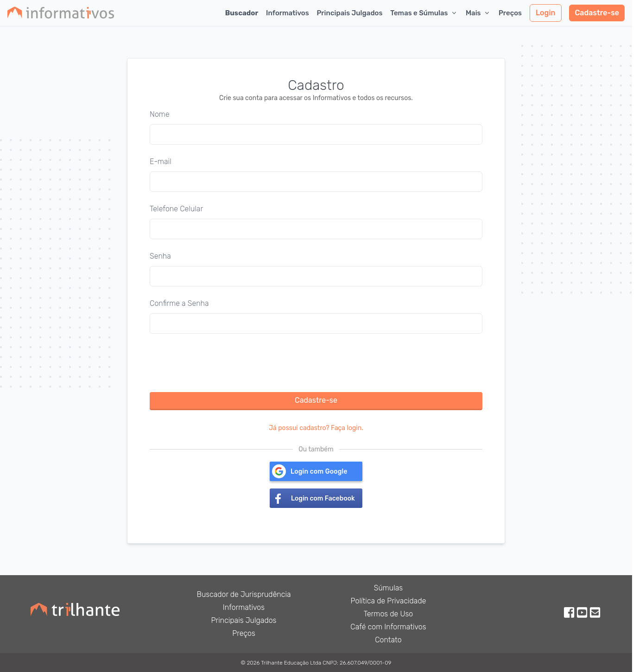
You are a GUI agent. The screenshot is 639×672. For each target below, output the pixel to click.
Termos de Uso (389, 614)
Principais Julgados (349, 13)
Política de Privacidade (389, 601)
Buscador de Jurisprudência (244, 594)
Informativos (288, 13)
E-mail (161, 162)
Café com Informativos (388, 627)
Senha (160, 256)
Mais (478, 13)
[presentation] (220, 363)
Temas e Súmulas (424, 13)
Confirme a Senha (179, 303)
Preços (510, 13)
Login (546, 13)
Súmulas (389, 588)
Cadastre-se (597, 13)
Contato (388, 640)
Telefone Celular (176, 209)
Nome (160, 114)
